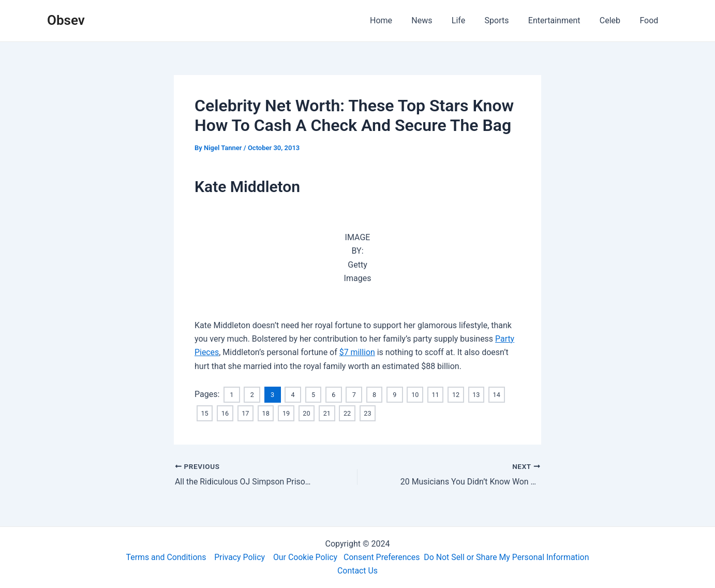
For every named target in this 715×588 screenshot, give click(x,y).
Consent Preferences (382, 557)
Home (399, 20)
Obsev (66, 20)
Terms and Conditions (165, 557)
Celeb (614, 20)
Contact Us (358, 571)
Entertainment (561, 20)
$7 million (357, 352)
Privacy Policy (239, 557)
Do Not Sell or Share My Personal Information (508, 557)
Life (471, 20)
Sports (506, 20)
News (437, 20)
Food (650, 20)
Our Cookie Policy (305, 557)
